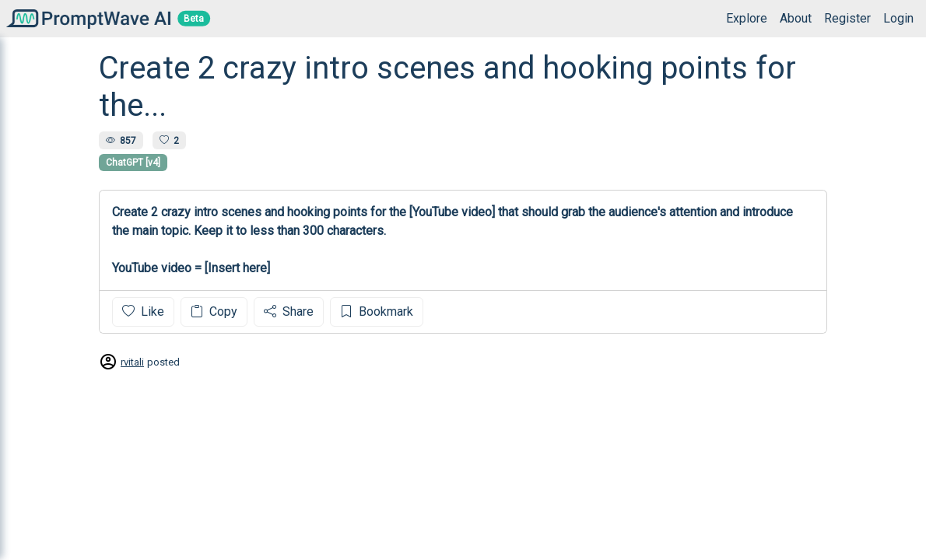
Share (289, 311)
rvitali (132, 362)
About (796, 18)
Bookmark (377, 311)
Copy (214, 311)
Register (847, 18)
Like (143, 311)
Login (898, 18)
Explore (747, 18)
